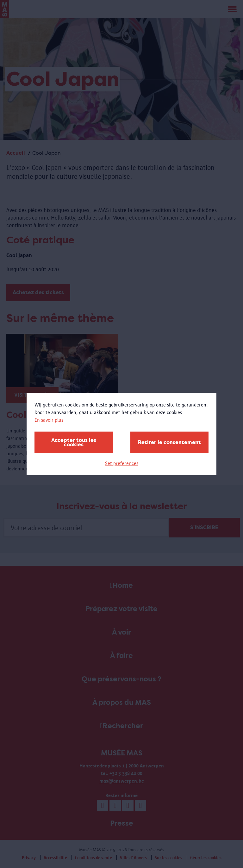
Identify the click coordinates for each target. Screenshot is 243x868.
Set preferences (122, 463)
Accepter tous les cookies (74, 442)
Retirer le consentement (169, 442)
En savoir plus (49, 420)
